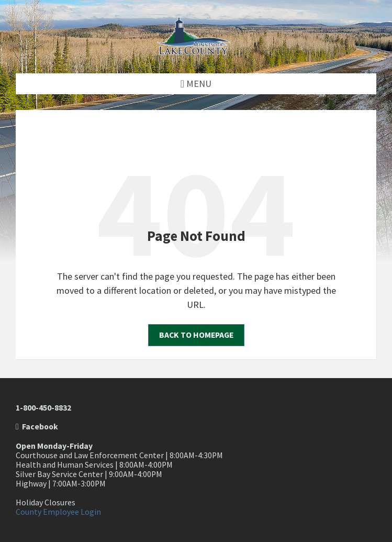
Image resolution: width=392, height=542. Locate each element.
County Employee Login (58, 512)
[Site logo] (196, 52)
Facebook (37, 427)
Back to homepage (196, 335)
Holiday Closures (46, 502)
